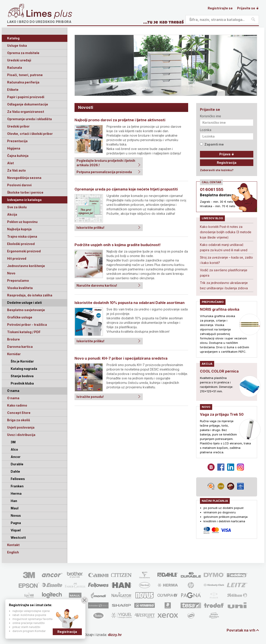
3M (13, 442)
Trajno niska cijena (22, 236)
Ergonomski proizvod (24, 251)
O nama (13, 398)
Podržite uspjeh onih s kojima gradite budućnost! (118, 245)
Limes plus (49, 14)
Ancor (16, 457)
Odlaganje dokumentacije (28, 104)
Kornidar (14, 354)
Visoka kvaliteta (20, 288)
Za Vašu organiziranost (26, 112)
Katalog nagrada (24, 369)
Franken (17, 486)
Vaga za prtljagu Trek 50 (222, 414)
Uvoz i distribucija (21, 435)
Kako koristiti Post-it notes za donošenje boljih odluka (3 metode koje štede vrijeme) (226, 232)
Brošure (13, 339)
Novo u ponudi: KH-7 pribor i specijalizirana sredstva (121, 358)
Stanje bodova (22, 376)
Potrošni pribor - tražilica (27, 325)
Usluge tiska (17, 46)
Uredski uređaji (19, 60)
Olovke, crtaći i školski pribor (30, 134)
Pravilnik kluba (22, 383)
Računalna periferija (23, 82)
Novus (16, 515)
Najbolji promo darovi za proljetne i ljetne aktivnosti (120, 120)
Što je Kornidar (22, 361)
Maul (15, 508)
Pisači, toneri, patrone (25, 75)
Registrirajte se (220, 8)
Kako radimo (17, 405)
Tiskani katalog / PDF (24, 332)
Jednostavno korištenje (26, 266)
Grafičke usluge (20, 317)
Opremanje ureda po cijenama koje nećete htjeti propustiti (126, 189)
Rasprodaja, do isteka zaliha (30, 295)
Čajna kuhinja (18, 156)
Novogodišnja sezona (24, 178)
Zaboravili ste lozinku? (217, 170)
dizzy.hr (115, 635)
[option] (166, 65)
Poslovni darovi (19, 185)
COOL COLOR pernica (219, 371)
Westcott (18, 538)
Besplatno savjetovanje (26, 310)
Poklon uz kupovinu (22, 222)
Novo (11, 273)
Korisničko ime (211, 116)
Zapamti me (212, 144)
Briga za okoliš (19, 420)
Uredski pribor (18, 126)
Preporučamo (18, 280)
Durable (17, 464)
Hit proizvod (17, 258)
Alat (10, 163)
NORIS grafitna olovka (220, 309)
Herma (16, 493)
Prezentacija (17, 141)
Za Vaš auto (16, 170)
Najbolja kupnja (19, 229)
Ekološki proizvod (21, 244)
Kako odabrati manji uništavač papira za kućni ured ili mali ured (224, 247)
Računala (15, 68)
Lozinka (206, 130)
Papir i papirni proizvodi (26, 97)
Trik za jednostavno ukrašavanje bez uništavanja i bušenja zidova (224, 285)
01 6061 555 (212, 189)
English (13, 552)
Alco (14, 449)
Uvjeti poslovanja (21, 427)
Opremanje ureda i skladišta (29, 119)
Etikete (13, 90)
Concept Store (19, 413)
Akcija (12, 214)
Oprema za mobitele (23, 53)
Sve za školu (17, 207)
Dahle (15, 471)
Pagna (16, 523)
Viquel (16, 530)
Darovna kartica (20, 347)
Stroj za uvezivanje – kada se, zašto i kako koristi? (226, 260)
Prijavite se (248, 8)
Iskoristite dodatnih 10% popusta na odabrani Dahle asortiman (130, 303)
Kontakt (13, 545)
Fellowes (18, 479)
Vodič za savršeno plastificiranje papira (224, 273)
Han (14, 501)
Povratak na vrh (241, 630)
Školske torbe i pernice (25, 192)
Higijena (14, 148)
